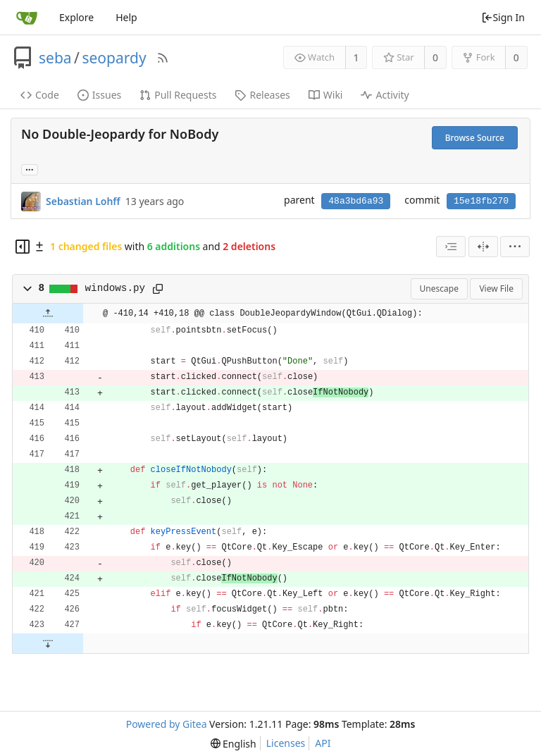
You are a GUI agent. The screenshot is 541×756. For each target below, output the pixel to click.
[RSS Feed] (163, 58)
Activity (385, 95)
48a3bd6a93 (356, 201)
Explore (76, 17)
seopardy (114, 58)
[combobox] (451, 247)
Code (40, 95)
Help (126, 17)
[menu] (515, 247)
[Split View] (483, 247)
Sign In (503, 17)
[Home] (27, 18)
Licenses (286, 743)
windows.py (116, 288)
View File (496, 289)
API (323, 743)
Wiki (326, 95)
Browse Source (475, 138)
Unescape (439, 289)
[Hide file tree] (23, 247)
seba (55, 58)
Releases (262, 95)
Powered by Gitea (167, 724)
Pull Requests (178, 95)
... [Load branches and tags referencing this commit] (30, 169)
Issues (99, 95)
